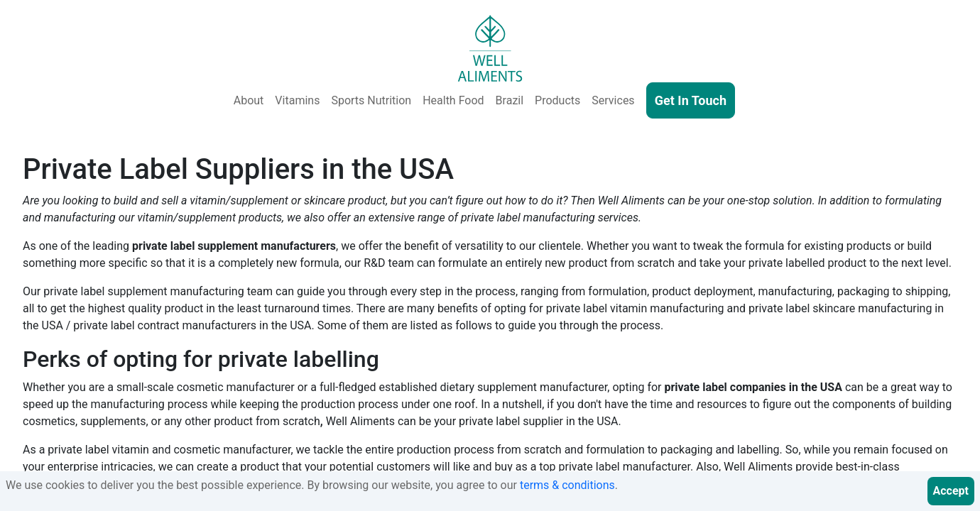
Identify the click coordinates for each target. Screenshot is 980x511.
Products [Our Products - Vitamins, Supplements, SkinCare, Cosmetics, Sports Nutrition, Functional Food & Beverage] (557, 100)
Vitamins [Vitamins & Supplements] (297, 100)
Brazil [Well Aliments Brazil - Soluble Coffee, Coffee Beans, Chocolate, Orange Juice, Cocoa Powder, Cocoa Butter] (510, 100)
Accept (951, 491)
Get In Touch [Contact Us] (691, 100)
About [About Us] (249, 100)
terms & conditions (567, 485)
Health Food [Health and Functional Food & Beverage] (453, 100)
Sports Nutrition (371, 100)
